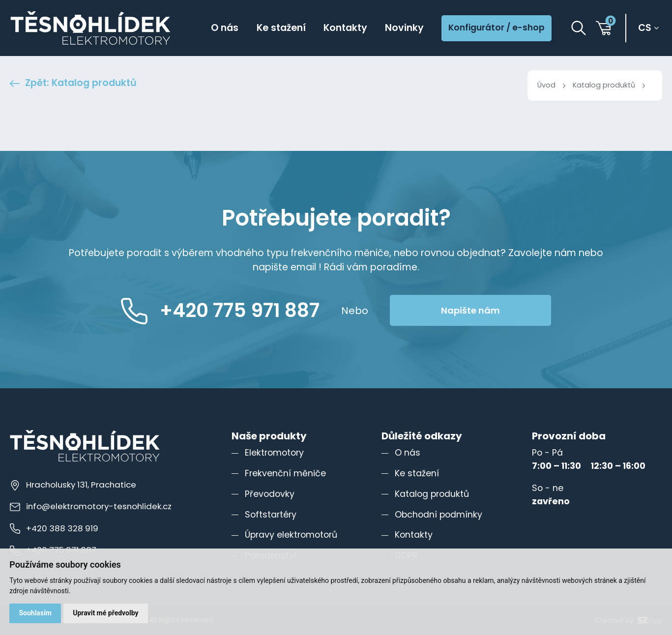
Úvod (546, 85)
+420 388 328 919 (54, 528)
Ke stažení (281, 28)
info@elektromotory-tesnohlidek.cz (91, 506)
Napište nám (470, 310)
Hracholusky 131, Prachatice (73, 485)
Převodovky (270, 494)
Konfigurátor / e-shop (497, 28)
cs (645, 28)
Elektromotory (274, 453)
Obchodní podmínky (438, 515)
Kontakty (345, 28)
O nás (225, 28)
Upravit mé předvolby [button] (105, 613)
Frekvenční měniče (285, 473)
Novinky (404, 28)
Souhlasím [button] (35, 613)
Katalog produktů (604, 85)
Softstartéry (271, 515)
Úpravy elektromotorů (291, 535)
